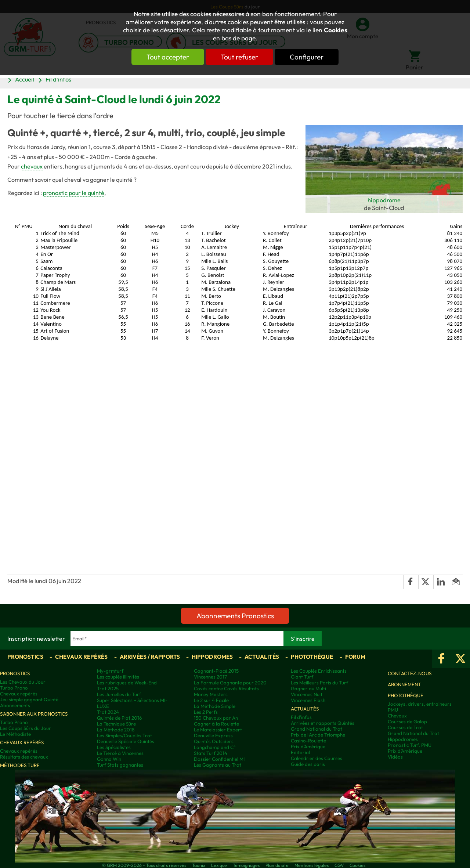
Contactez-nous (410, 673)
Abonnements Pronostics (235, 616)
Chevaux (397, 716)
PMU (393, 710)
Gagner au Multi (308, 688)
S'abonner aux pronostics (34, 714)
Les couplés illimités (118, 677)
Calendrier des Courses (317, 758)
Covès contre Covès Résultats (226, 688)
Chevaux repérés (81, 657)
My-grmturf (110, 671)
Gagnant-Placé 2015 (216, 671)
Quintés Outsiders (214, 741)
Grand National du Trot (317, 729)
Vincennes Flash (308, 700)
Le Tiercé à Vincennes (120, 753)
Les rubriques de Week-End (127, 683)
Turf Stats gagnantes (120, 765)
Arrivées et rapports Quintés (323, 723)
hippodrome (384, 200)
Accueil (25, 79)
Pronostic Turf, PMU (410, 745)
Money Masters (211, 694)
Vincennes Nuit (307, 694)
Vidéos (395, 757)
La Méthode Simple (215, 706)
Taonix (199, 865)
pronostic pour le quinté (74, 193)
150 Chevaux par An (216, 718)
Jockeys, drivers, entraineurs (420, 704)
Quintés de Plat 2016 (119, 718)
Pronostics (25, 657)
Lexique (219, 865)
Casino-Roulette (308, 741)
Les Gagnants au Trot (218, 765)
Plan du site (277, 865)
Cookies (336, 30)
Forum (355, 657)
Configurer (307, 57)
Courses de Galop (407, 721)
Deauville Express (213, 735)
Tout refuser (239, 57)
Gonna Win (109, 759)
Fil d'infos (58, 79)
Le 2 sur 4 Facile (211, 700)
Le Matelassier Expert (218, 730)
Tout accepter (167, 57)
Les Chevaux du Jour (23, 682)
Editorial (300, 752)
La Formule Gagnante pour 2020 (230, 683)
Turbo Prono (14, 688)
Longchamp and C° (215, 747)
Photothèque (312, 657)
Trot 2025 (108, 688)
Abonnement (404, 684)
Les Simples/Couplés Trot (124, 735)
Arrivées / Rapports (150, 657)
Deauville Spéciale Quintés (126, 741)
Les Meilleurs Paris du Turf (319, 683)
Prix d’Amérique (405, 751)
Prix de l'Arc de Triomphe (318, 735)
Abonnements (15, 705)
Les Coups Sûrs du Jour (26, 728)
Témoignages (246, 865)
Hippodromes (212, 657)
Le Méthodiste (15, 734)
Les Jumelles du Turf (119, 694)
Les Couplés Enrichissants (319, 671)
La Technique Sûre (116, 724)
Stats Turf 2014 (211, 753)
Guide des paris (308, 764)
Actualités (262, 657)
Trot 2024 (108, 712)
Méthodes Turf (20, 765)
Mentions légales (312, 865)
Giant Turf (302, 677)
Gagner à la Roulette (216, 724)
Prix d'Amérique (308, 746)
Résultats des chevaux (24, 757)
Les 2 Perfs (206, 712)
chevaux (32, 166)
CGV (339, 865)
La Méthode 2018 (116, 730)
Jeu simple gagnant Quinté (29, 699)
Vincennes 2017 (210, 677)
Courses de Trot (405, 727)
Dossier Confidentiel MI (219, 759)
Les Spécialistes (114, 747)
